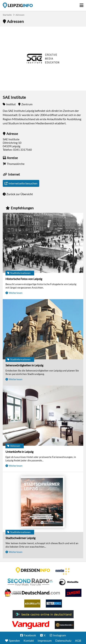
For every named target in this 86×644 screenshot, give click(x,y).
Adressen (20, 15)
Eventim (63, 571)
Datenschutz (63, 640)
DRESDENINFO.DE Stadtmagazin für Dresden (33, 570)
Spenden (14, 640)
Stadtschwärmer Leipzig (20, 538)
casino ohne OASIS (31, 625)
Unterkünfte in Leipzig (19, 452)
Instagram (60, 635)
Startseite (18, 5)
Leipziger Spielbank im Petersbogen (32, 593)
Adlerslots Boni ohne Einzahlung (32, 604)
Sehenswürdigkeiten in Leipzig (24, 365)
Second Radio (30, 582)
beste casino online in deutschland (43, 614)
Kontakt (29, 640)
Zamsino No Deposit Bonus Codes (73, 593)
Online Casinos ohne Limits (64, 625)
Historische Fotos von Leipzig (24, 279)
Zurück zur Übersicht (20, 194)
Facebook (30, 635)
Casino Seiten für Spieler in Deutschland (69, 582)
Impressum (45, 640)
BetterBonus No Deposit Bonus (54, 604)
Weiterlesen (16, 293)
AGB (78, 640)
